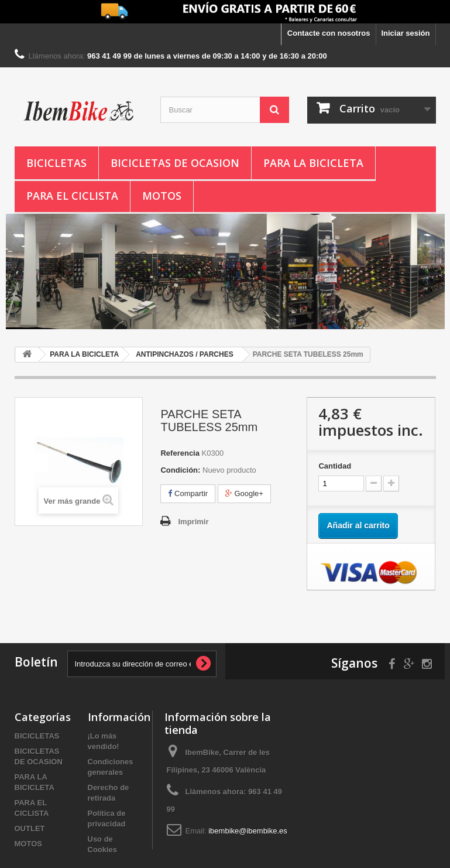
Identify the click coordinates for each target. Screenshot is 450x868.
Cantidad (335, 466)
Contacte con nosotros (329, 33)
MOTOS (162, 196)
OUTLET (30, 828)
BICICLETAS (56, 163)
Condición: (180, 470)
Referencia (180, 453)
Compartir (188, 493)
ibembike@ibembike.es (248, 831)
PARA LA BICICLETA (313, 163)
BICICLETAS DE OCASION (175, 163)
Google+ (244, 493)
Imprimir (193, 522)
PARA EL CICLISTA (72, 196)
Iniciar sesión (405, 33)
